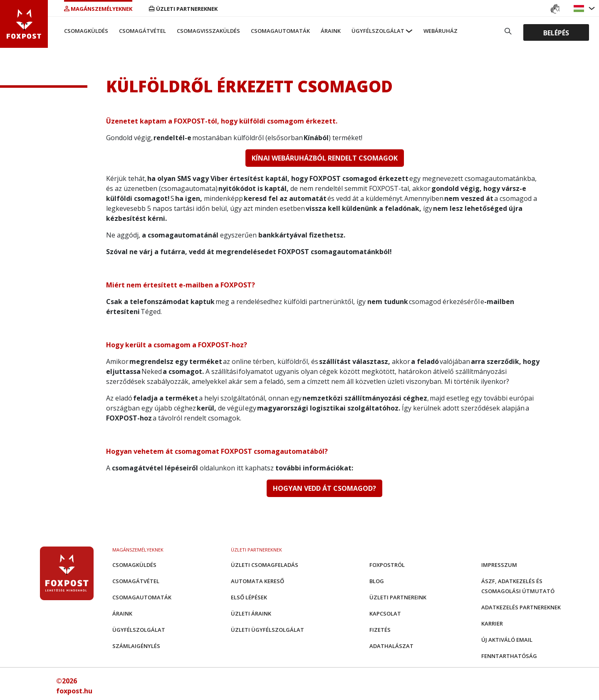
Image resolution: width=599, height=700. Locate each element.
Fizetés (380, 630)
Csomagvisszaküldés (208, 31)
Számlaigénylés (136, 646)
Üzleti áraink (251, 613)
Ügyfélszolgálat (378, 31)
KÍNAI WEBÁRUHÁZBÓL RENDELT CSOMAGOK (325, 158)
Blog (377, 581)
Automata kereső (257, 581)
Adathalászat (391, 646)
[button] (580, 9)
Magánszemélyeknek (98, 9)
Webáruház (441, 31)
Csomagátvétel (142, 31)
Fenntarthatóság (509, 656)
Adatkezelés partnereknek (521, 607)
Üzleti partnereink (398, 597)
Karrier (492, 623)
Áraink (331, 31)
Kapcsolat (385, 613)
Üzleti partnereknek (183, 9)
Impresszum (499, 565)
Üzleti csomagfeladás (265, 565)
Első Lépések (249, 597)
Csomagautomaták (280, 31)
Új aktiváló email (507, 640)
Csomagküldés (86, 31)
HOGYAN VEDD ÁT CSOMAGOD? (324, 488)
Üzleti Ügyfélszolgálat (267, 630)
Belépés (556, 32)
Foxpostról (387, 565)
